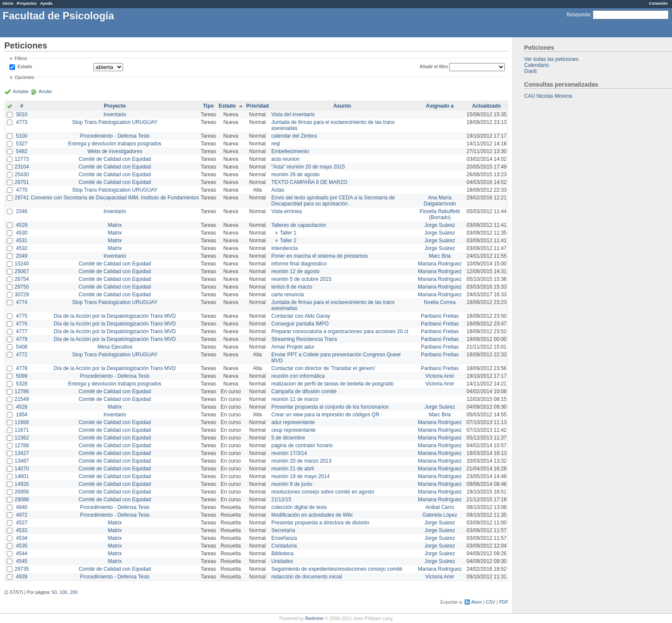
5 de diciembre (288, 438)
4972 (22, 515)
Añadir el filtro (434, 66)
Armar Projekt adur (293, 347)
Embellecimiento (290, 151)
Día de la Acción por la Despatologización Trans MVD (115, 316)
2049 (22, 256)
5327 (22, 144)
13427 (22, 453)
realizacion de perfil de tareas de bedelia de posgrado (333, 384)
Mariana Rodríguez (440, 264)
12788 (22, 445)
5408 (22, 347)
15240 (22, 264)
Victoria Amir (440, 376)
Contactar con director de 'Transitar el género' (323, 368)
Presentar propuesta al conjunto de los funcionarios (330, 407)
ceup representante (293, 430)
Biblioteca (282, 554)
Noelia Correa (440, 302)
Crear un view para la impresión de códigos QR (325, 415)
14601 (22, 476)
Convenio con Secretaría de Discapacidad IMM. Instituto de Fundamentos (115, 198)
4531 (22, 241)
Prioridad (257, 106)
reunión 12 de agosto (295, 271)
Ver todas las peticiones (551, 59)
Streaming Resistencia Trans (304, 339)
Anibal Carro (440, 507)
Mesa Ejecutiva (115, 347)
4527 (22, 523)
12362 (22, 438)
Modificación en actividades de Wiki (312, 515)
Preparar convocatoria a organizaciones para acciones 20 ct (340, 331)
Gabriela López (439, 515)
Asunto (342, 106)
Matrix (115, 225)
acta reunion (285, 159)
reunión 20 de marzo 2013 (301, 461)
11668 (22, 422)
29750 (22, 287)
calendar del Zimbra (294, 136)
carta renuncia (288, 295)
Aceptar (21, 91)
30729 (22, 295)
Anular (45, 91)
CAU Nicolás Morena (548, 96)
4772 (22, 355)
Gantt (530, 71)
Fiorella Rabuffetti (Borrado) (440, 214)
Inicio (8, 3)
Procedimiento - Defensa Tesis (115, 136)
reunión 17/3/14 (289, 453)
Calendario (537, 65)
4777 (22, 331)
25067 (22, 271)
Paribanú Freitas (440, 316)
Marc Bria (439, 256)
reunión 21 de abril (292, 469)
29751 (22, 182)
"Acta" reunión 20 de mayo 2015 (308, 167)
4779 (22, 339)
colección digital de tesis (299, 507)
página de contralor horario (302, 445)
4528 (22, 407)
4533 (22, 530)
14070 (22, 469)
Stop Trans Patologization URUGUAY (115, 122)
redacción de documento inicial (307, 577)
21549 (22, 399)
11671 (22, 430)
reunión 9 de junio (292, 484)
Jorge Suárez (439, 225)
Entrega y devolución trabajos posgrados (115, 144)
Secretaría (283, 530)
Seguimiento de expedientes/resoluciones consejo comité (337, 569)
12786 (22, 391)
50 (54, 592)
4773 (22, 122)
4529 (22, 225)
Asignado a (440, 106)
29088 (22, 500)
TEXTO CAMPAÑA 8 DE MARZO (309, 182)
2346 (22, 211)
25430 (22, 175)
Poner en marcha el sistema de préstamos (319, 256)
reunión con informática (298, 376)
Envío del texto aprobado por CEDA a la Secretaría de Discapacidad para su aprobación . (333, 201)
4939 (22, 577)
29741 (22, 198)
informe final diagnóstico (299, 264)
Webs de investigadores (115, 151)
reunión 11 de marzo (295, 399)
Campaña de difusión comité (304, 391)
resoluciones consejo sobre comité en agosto (323, 492)
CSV (490, 602)
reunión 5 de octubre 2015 (301, 279)
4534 (22, 538)
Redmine (314, 618)
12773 (22, 159)
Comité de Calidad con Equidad (115, 159)
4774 (22, 302)
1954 (22, 415)
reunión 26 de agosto (295, 175)
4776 (22, 324)
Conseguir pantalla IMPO (300, 324)
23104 (22, 167)
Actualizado (487, 106)
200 (74, 592)
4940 (22, 507)
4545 (22, 561)
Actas (278, 190)
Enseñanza (284, 538)
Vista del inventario (293, 114)
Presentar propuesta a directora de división (320, 523)
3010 (22, 114)
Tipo (208, 106)
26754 (22, 279)
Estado (25, 66)
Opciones (24, 77)
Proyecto (115, 106)
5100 (22, 136)
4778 (22, 368)
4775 (22, 316)
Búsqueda (578, 15)
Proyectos (27, 3)
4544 (22, 554)
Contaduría (284, 546)
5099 (22, 376)
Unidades (282, 561)
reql (276, 144)
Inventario (115, 114)
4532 (22, 248)
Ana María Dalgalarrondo (439, 201)
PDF (504, 602)
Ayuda (46, 3)
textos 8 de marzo (292, 287)
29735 (22, 569)
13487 (22, 461)
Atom (476, 602)
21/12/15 (281, 500)
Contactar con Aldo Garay (301, 316)
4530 (22, 233)
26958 (22, 492)
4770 (22, 190)
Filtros (21, 58)
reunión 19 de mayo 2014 (300, 476)
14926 (22, 484)
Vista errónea (286, 211)
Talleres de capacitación (299, 225)
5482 (22, 151)
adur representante (293, 422)
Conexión (658, 3)
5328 (22, 384)
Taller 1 (288, 233)
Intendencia (285, 248)
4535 (22, 546)
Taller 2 (288, 241)
